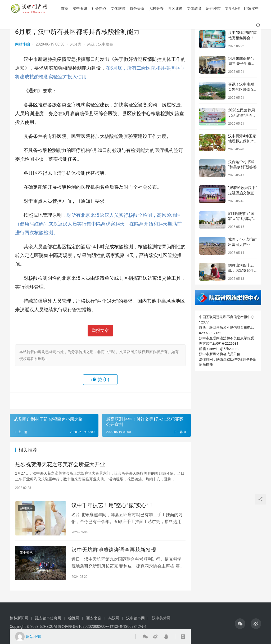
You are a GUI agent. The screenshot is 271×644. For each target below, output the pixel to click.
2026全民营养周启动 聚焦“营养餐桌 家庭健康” (242, 115)
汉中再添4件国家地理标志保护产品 (242, 141)
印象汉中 (216, 25)
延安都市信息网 (48, 618)
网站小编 (22, 44)
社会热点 (63, 25)
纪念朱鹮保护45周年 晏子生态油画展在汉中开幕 (241, 64)
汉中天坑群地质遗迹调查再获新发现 (114, 551)
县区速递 (139, 25)
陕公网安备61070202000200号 (84, 627)
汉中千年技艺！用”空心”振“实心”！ (113, 506)
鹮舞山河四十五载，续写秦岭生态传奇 (241, 270)
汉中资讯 (44, 25)
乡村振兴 (120, 25)
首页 (29, 25)
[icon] (240, 624)
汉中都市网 (135, 618)
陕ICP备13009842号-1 (128, 627)
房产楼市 (178, 25)
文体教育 (159, 25)
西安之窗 (94, 618)
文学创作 (197, 25)
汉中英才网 (161, 618)
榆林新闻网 (19, 618)
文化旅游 (82, 25)
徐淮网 (74, 618)
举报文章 (100, 330)
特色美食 (101, 25)
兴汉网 (114, 618)
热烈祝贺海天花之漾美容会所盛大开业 (60, 465)
